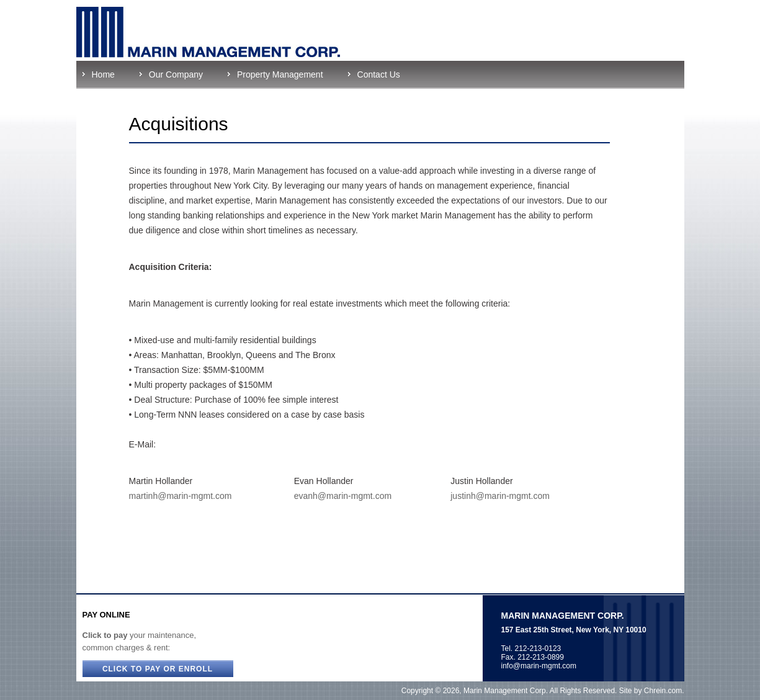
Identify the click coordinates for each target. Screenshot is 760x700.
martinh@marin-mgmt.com (181, 496)
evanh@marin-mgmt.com (343, 496)
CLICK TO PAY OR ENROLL (158, 669)
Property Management (280, 74)
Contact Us (379, 74)
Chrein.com (663, 691)
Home (103, 74)
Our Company (176, 74)
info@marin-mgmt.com (539, 666)
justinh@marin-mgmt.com (500, 496)
